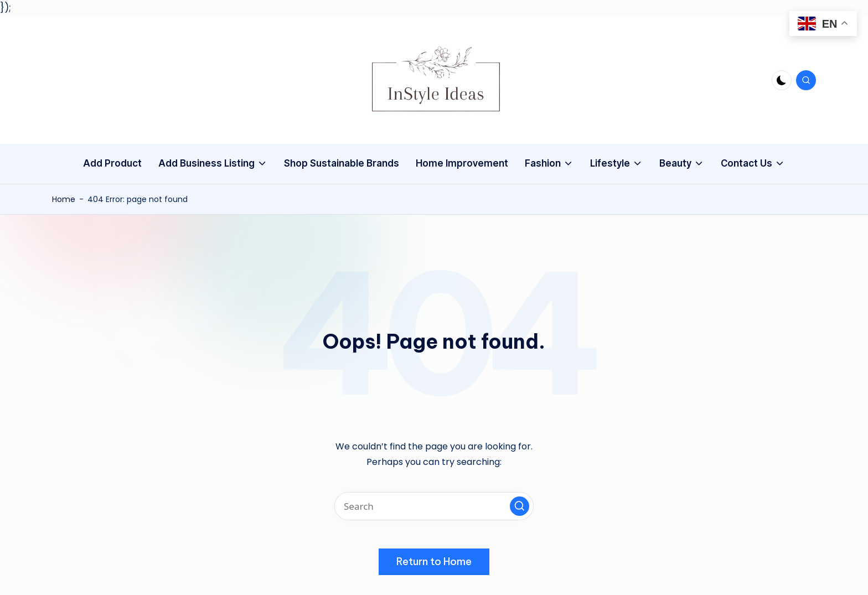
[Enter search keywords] (434, 506)
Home (64, 199)
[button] (520, 506)
